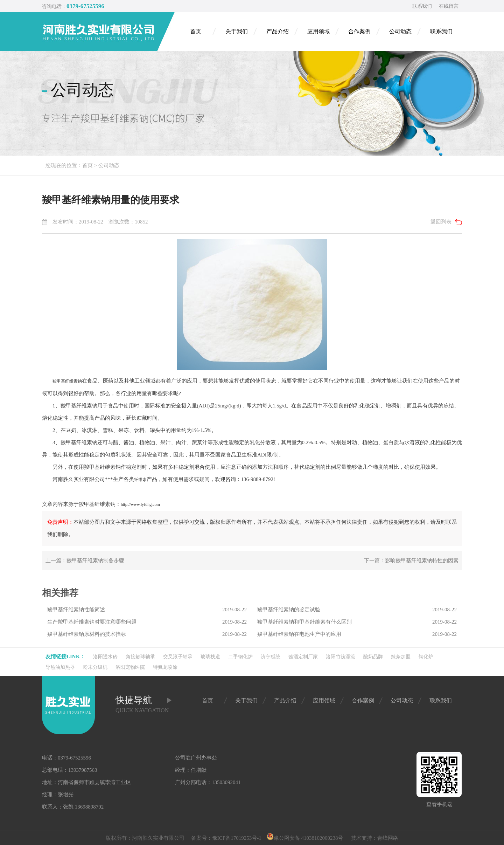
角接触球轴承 (140, 657)
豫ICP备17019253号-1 (237, 838)
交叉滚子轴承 (178, 657)
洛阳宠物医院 (130, 667)
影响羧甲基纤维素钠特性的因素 (422, 561)
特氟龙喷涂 (165, 667)
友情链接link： (65, 657)
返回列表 (441, 222)
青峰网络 (388, 838)
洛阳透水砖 (105, 657)
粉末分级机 (95, 667)
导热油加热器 (60, 667)
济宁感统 (271, 657)
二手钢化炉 (240, 657)
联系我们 (422, 6)
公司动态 (109, 165)
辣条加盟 (401, 657)
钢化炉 (426, 657)
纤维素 (140, 480)
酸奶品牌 (373, 657)
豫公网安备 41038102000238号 (305, 838)
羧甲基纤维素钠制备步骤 (95, 561)
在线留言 (449, 6)
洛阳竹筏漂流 (341, 657)
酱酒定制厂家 (303, 657)
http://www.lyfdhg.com (140, 504)
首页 (87, 165)
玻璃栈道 (210, 657)
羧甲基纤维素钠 (67, 381)
